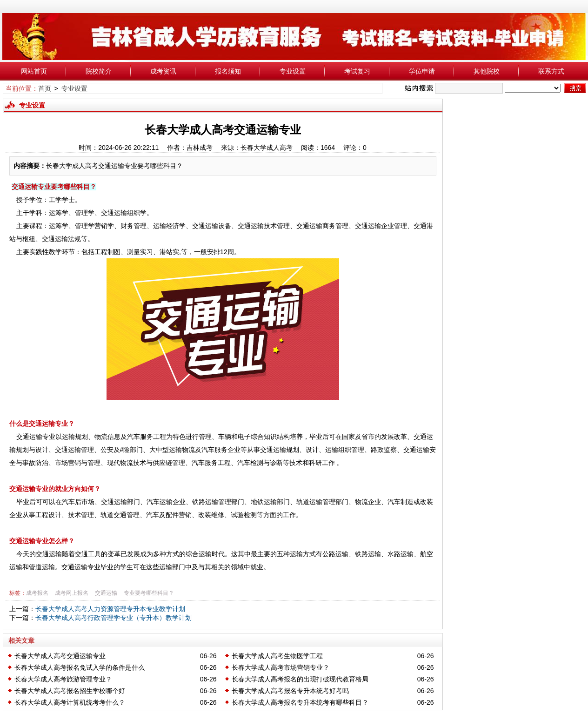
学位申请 (422, 71)
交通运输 (106, 593)
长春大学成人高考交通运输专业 (60, 656)
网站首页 (34, 71)
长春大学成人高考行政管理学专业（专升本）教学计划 (114, 618)
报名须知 (228, 71)
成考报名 (37, 593)
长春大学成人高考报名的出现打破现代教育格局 (300, 679)
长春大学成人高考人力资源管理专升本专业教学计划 (110, 609)
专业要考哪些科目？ (149, 593)
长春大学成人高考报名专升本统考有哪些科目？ (300, 702)
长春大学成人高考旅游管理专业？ (63, 679)
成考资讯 (163, 71)
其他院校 (487, 71)
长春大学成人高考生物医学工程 (277, 656)
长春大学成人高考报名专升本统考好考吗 (290, 691)
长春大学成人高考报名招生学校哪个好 (70, 691)
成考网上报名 (72, 593)
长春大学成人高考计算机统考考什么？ (70, 702)
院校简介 (99, 71)
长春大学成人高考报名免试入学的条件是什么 (80, 667)
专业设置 (293, 71)
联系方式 (551, 71)
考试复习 (357, 71)
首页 (45, 88)
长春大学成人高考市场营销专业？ (281, 667)
